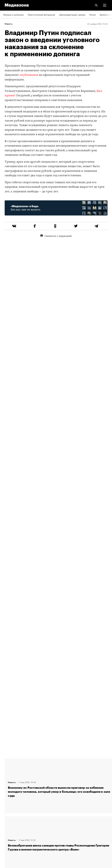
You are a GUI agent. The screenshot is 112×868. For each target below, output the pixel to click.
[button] (105, 5)
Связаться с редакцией (56, 236)
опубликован (29, 75)
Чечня (92, 14)
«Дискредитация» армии (72, 14)
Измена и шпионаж (13, 14)
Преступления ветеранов (41, 14)
